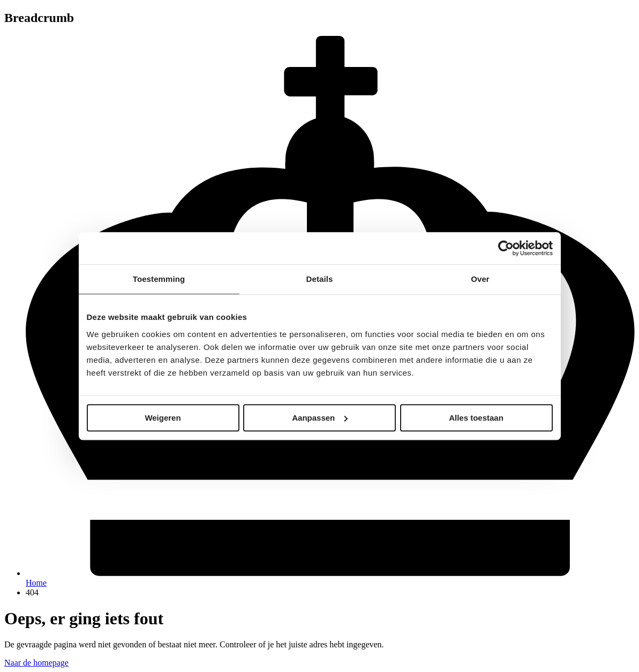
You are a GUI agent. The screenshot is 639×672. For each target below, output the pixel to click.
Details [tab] (320, 279)
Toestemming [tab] (159, 279)
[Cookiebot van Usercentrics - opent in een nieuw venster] (506, 248)
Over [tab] (480, 279)
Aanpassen (320, 418)
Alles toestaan (476, 418)
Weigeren (163, 418)
